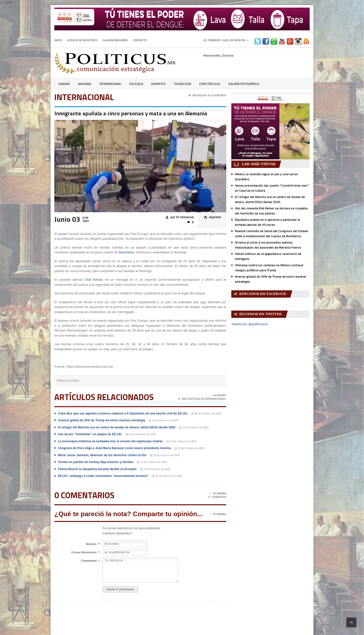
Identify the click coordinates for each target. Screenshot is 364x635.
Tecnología (182, 84)
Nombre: (92, 544)
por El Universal (180, 217)
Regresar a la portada (207, 96)
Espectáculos (210, 84)
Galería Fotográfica (244, 84)
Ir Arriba (218, 396)
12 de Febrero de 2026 (167, 476)
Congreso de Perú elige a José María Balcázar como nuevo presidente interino (114, 448)
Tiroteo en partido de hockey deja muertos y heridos (96, 462)
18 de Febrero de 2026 (165, 456)
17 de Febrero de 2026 (152, 462)
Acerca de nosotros (82, 40)
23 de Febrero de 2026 (141, 435)
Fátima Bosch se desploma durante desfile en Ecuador (97, 469)
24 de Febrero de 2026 (194, 428)
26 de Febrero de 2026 (206, 414)
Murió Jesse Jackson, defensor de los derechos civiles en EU (102, 455)
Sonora (64, 84)
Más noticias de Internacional (202, 399)
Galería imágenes (115, 40)
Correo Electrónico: (84, 553)
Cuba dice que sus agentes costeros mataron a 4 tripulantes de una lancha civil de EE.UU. (123, 413)
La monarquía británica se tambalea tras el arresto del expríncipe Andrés (110, 441)
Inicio (58, 40)
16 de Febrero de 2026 (155, 469)
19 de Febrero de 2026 (189, 448)
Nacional (85, 84)
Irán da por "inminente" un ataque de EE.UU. (90, 434)
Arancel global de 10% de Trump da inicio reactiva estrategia (101, 420)
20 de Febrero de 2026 (181, 442)
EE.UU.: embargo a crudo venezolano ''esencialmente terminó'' (103, 476)
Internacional (110, 84)
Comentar (217, 497)
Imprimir (213, 217)
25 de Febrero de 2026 (164, 421)
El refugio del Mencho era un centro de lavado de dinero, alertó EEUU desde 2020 (117, 427)
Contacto (140, 40)
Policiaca (136, 84)
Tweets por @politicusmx (250, 324)
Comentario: (89, 561)
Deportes (158, 84)
